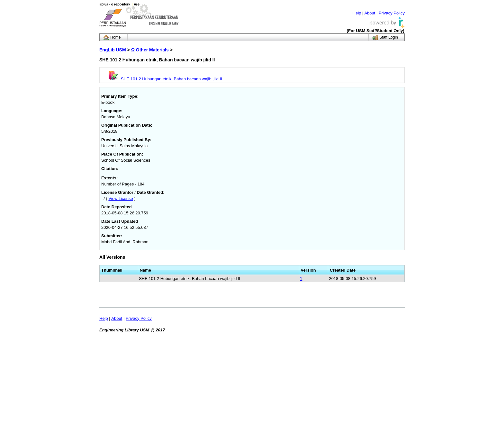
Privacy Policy (392, 13)
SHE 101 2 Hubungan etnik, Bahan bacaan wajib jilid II (171, 79)
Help (357, 13)
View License (121, 198)
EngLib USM (113, 50)
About (370, 13)
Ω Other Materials (150, 50)
